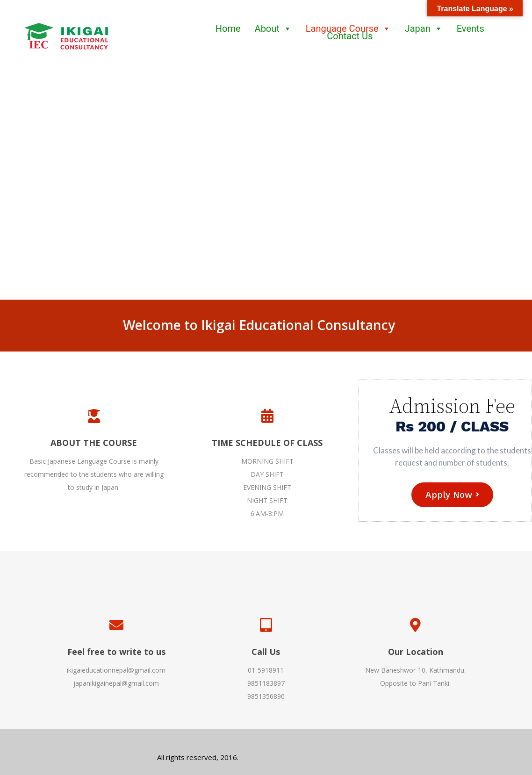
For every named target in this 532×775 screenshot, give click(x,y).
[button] (14, 189)
